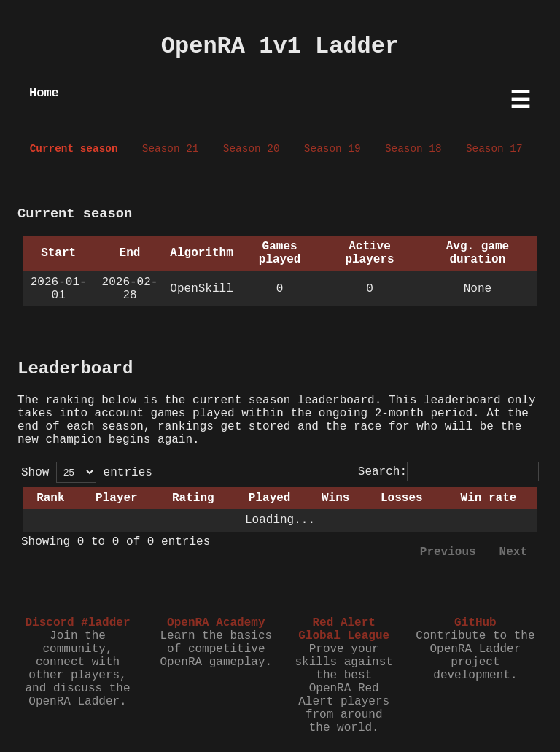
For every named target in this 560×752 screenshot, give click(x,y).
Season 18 (413, 149)
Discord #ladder (77, 623)
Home (44, 93)
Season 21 (171, 149)
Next (513, 552)
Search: (448, 472)
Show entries (87, 473)
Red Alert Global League (344, 629)
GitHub (475, 623)
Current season (74, 149)
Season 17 (494, 149)
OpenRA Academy (216, 623)
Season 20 (252, 149)
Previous (448, 552)
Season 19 (332, 149)
